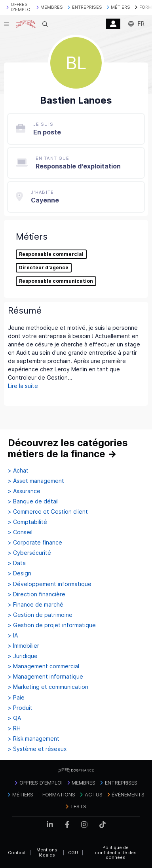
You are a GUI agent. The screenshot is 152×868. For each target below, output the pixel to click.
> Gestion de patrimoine (40, 615)
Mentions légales (47, 852)
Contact (17, 853)
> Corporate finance (35, 543)
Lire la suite (23, 386)
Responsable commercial (51, 254)
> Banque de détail (33, 501)
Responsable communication (56, 281)
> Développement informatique (50, 584)
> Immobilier (24, 646)
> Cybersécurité (29, 553)
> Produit (20, 708)
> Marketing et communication (48, 687)
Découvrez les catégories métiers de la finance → (68, 448)
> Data (17, 563)
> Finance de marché (36, 605)
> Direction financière (37, 594)
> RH (14, 728)
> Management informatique (46, 677)
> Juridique (23, 656)
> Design (20, 573)
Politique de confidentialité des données (116, 852)
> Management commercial (44, 666)
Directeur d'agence (44, 268)
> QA (14, 718)
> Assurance (24, 491)
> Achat (18, 471)
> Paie (16, 698)
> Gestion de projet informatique (52, 625)
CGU (73, 853)
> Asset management (36, 481)
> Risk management (34, 739)
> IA (13, 635)
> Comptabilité (28, 522)
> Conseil (20, 532)
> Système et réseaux (37, 749)
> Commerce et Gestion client (48, 512)
